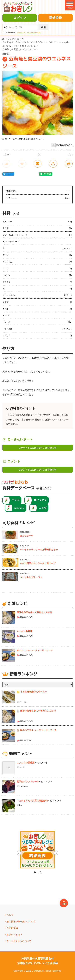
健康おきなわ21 (26, 617)
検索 (44, 27)
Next (65, 853)
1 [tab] (35, 872)
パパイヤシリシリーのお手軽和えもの (39, 549)
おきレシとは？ (14, 935)
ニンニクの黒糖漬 (26, 763)
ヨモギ (43, 508)
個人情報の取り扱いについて (21, 921)
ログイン (20, 18)
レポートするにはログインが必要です (37, 448)
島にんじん (40, 500)
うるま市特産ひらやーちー (34, 692)
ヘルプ (10, 915)
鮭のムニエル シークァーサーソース (35, 650)
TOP (64, 904)
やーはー (24, 702)
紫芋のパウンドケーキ (28, 782)
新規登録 (55, 18)
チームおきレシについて (19, 941)
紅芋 (39, 32)
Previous (10, 853)
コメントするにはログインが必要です (37, 470)
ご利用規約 (12, 928)
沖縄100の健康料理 (64, 145)
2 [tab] (40, 872)
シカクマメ (21, 32)
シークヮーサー (31, 32)
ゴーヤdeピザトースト (31, 577)
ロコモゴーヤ (27, 536)
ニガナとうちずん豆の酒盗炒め (32, 801)
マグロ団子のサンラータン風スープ (38, 563)
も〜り (22, 767)
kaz (21, 805)
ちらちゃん (24, 786)
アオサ (16, 500)
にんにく (19, 508)
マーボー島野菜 (24, 631)
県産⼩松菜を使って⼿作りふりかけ (34, 612)
